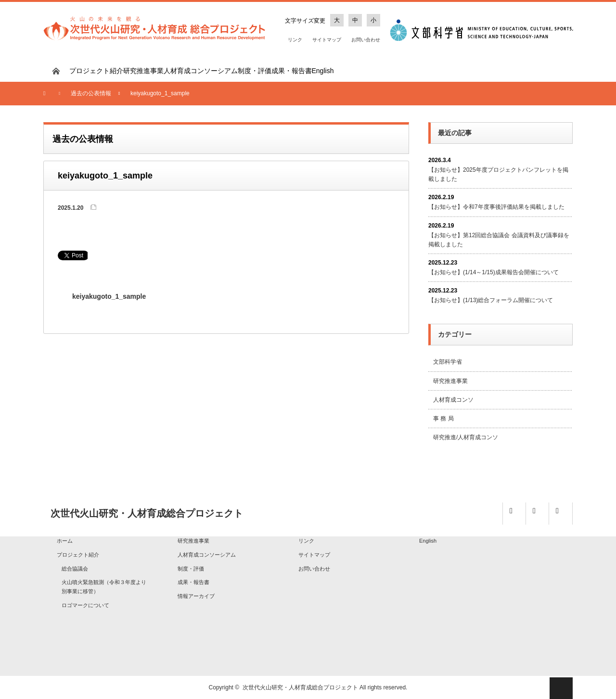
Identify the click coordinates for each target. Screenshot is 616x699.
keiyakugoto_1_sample (109, 296)
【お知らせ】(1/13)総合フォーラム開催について (491, 300)
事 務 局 (443, 419)
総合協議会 (75, 569)
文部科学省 (448, 362)
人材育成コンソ (453, 400)
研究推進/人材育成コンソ (466, 437)
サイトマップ (327, 40)
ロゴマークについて (85, 605)
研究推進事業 (143, 71)
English (323, 71)
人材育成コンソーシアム (201, 71)
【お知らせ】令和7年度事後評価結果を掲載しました (496, 207)
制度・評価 (255, 71)
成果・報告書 (292, 71)
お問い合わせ (366, 40)
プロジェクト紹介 (96, 71)
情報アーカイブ (196, 596)
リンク (295, 40)
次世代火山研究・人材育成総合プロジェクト (300, 687)
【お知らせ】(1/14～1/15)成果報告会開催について (494, 272)
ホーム (65, 541)
